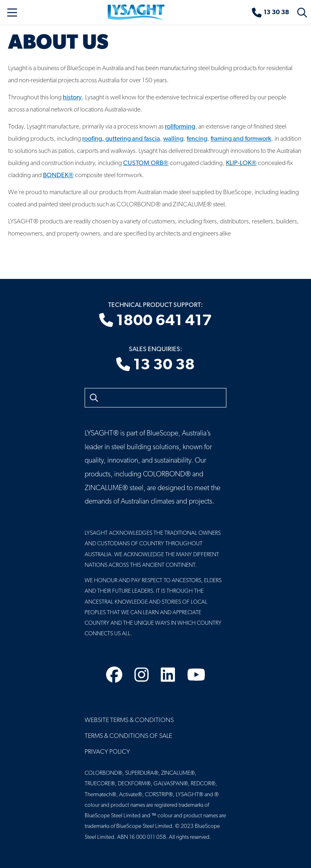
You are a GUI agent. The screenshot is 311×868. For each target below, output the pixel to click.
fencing (197, 139)
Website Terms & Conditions (129, 720)
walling (173, 139)
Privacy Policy (107, 752)
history (72, 98)
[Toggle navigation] (12, 13)
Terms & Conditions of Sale (128, 736)
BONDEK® (58, 176)
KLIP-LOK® (241, 163)
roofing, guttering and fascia (121, 139)
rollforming (180, 127)
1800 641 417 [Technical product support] (155, 321)
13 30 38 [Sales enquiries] (155, 365)
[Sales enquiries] (271, 13)
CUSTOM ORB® (146, 163)
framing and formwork (241, 139)
